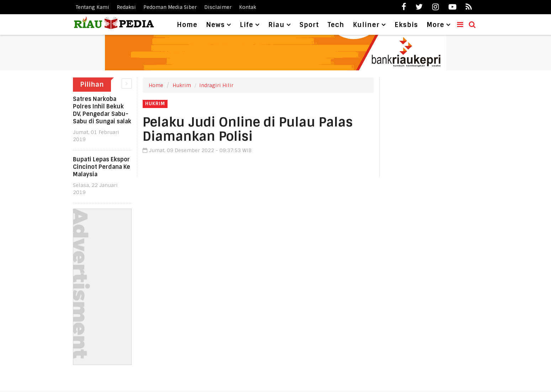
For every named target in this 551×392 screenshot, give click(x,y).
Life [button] (247, 25)
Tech (336, 25)
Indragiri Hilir (216, 85)
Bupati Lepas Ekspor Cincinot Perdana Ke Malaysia (102, 167)
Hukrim (182, 85)
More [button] (435, 25)
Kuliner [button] (366, 25)
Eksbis (406, 25)
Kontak (248, 7)
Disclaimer (218, 7)
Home (187, 25)
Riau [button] (276, 25)
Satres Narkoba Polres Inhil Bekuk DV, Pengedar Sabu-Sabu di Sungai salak (102, 110)
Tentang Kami (92, 7)
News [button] (215, 25)
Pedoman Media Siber (170, 7)
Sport (309, 25)
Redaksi (126, 7)
